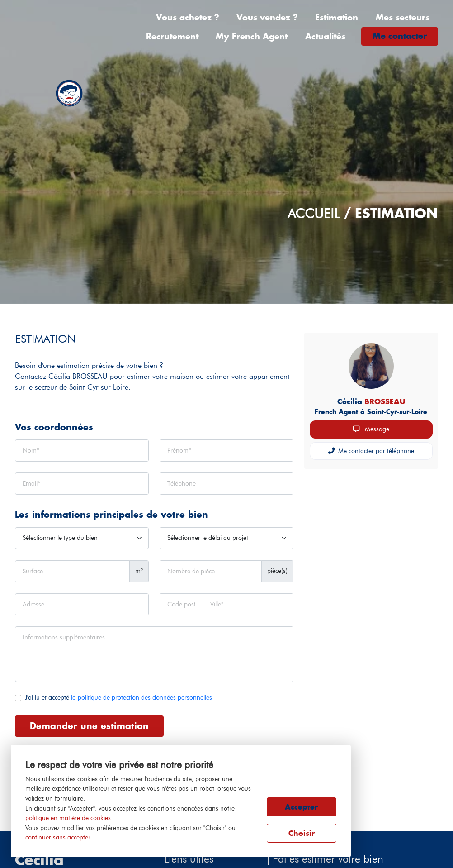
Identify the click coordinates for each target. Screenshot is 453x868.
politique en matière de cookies (68, 818)
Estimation (337, 17)
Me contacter (400, 36)
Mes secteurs (403, 17)
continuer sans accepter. (59, 837)
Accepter (301, 807)
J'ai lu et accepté (118, 697)
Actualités (325, 36)
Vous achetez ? (188, 17)
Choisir (302, 833)
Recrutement (172, 36)
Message (371, 429)
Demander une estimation (89, 726)
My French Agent (252, 36)
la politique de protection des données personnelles (142, 697)
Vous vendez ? (267, 17)
